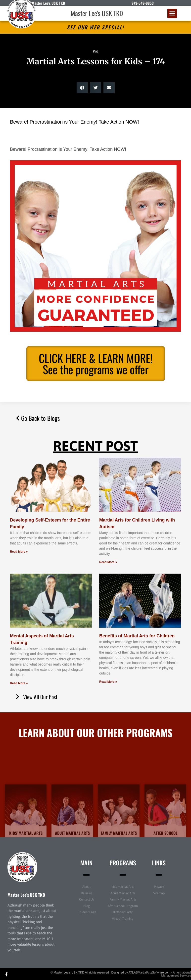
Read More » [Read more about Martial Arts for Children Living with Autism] (108, 562)
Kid (95, 51)
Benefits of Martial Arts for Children (137, 636)
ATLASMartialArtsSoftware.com (149, 973)
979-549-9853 (143, 3)
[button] (172, 13)
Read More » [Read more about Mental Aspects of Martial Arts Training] (19, 683)
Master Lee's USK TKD (97, 13)
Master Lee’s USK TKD (26, 895)
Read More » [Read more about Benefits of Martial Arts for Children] (108, 682)
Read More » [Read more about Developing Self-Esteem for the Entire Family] (19, 552)
